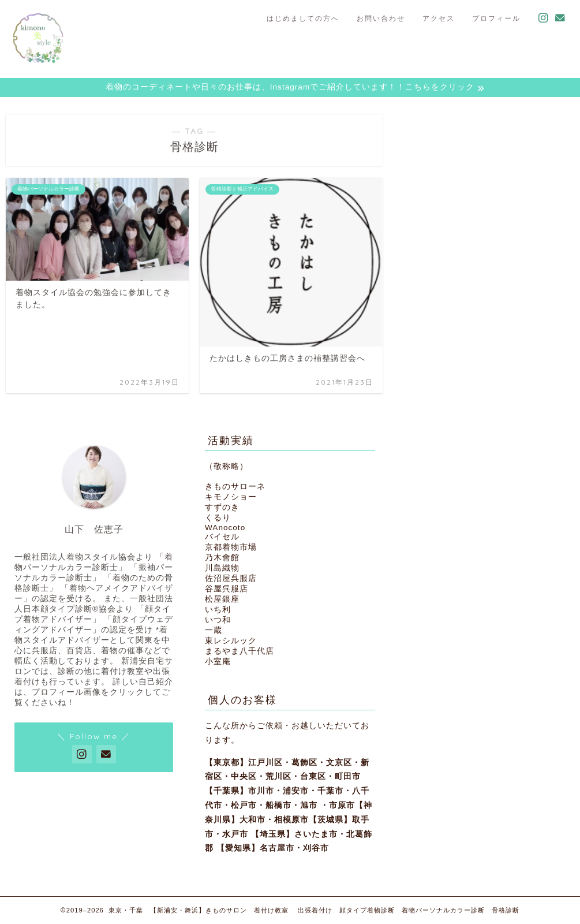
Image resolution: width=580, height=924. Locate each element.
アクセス (439, 18)
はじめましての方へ (303, 18)
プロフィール (496, 18)
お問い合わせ (381, 18)
